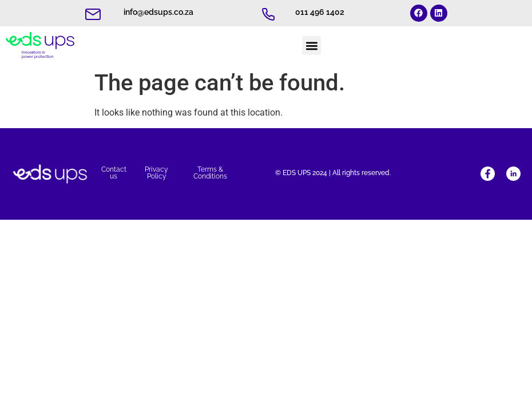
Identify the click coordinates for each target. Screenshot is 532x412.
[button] (311, 45)
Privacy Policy (156, 173)
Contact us (114, 173)
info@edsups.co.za (158, 12)
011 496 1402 (320, 12)
